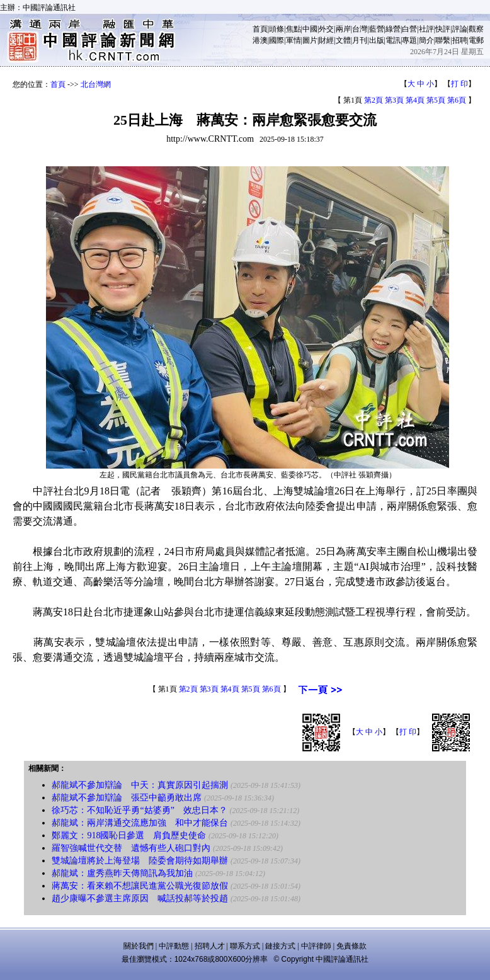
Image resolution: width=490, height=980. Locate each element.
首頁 (260, 29)
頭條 (276, 29)
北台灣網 (96, 84)
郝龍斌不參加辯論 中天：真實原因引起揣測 (140, 785)
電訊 (393, 40)
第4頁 (415, 100)
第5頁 (436, 100)
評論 (460, 29)
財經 (326, 40)
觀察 (476, 29)
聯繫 (443, 40)
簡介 (426, 40)
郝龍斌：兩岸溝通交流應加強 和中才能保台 (140, 823)
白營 (409, 29)
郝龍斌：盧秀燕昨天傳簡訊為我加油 (122, 873)
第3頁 (394, 100)
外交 (326, 29)
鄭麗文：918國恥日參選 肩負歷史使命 (129, 835)
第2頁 (373, 100)
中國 (310, 29)
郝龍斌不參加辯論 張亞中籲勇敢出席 (127, 798)
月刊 (360, 40)
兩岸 (343, 29)
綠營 (393, 29)
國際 (276, 40)
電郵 (476, 40)
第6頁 (457, 100)
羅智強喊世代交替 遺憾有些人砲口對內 (131, 848)
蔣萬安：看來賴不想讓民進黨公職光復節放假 (140, 886)
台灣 (360, 29)
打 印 (459, 84)
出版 (377, 40)
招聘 (460, 40)
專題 (409, 40)
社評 (426, 29)
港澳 (260, 40)
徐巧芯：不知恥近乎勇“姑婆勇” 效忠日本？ (139, 810)
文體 (343, 40)
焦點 (293, 29)
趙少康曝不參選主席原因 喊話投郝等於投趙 (140, 898)
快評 (443, 29)
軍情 (293, 40)
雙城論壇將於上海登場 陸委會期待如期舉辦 (140, 861)
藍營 (377, 29)
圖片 (310, 40)
